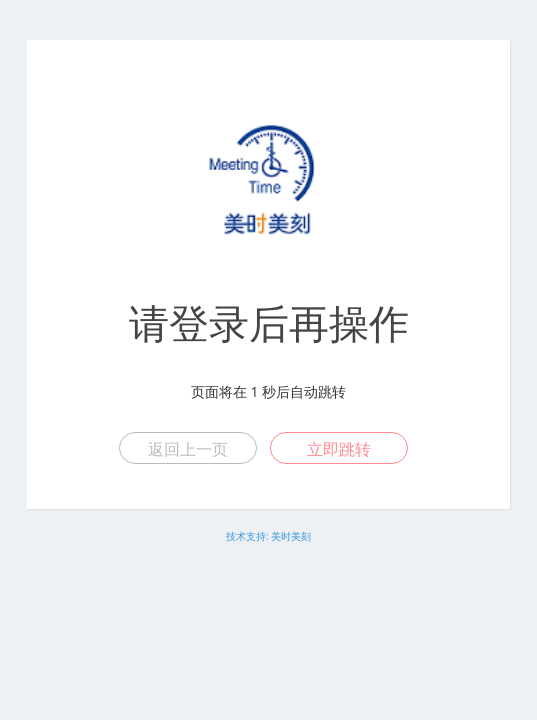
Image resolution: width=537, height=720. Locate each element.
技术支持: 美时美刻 (268, 536)
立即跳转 (339, 449)
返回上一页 (188, 449)
